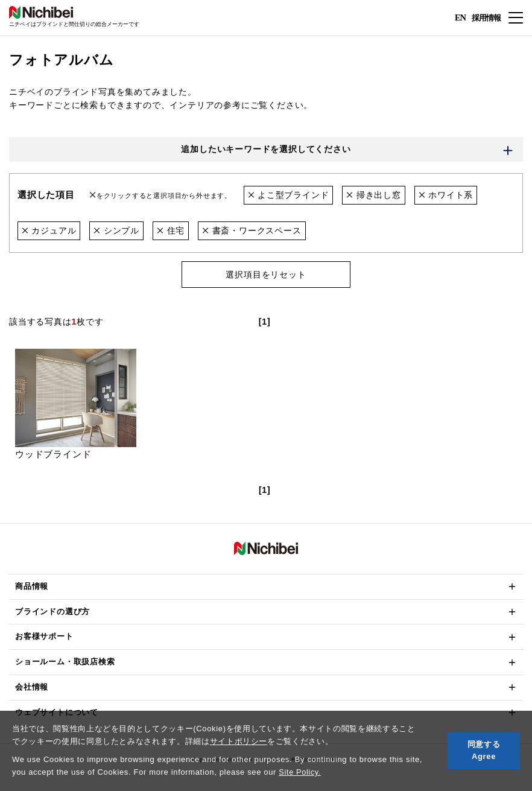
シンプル (117, 230)
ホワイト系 (446, 195)
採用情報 (485, 17)
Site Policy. (300, 772)
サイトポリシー (239, 741)
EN (460, 18)
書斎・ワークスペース (252, 230)
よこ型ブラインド (289, 195)
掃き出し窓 (374, 195)
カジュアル (49, 230)
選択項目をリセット (266, 275)
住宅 (171, 230)
